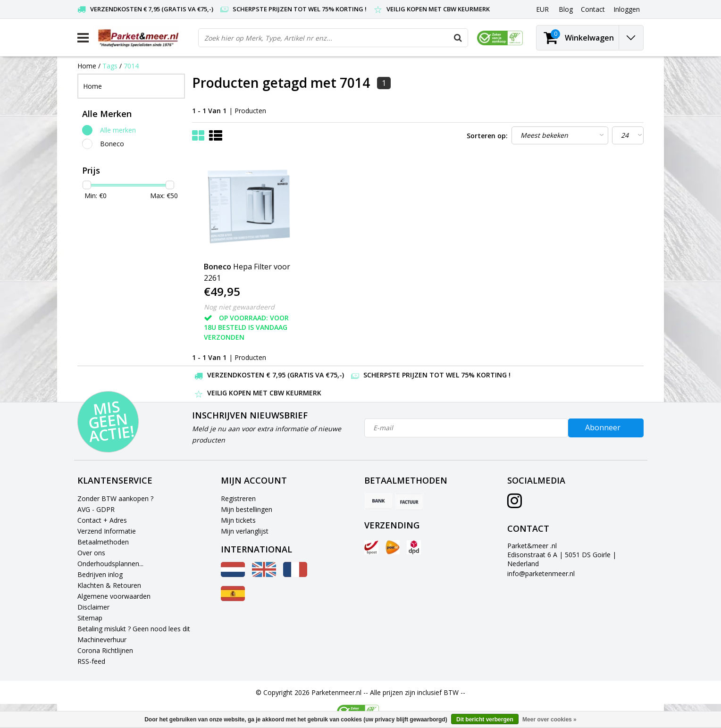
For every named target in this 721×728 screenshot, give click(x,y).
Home (87, 66)
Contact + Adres (102, 520)
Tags (110, 66)
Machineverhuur (102, 640)
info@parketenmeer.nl (541, 573)
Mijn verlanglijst (245, 531)
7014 (131, 66)
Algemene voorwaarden (114, 596)
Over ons (91, 553)
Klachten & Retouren (109, 585)
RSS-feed (91, 661)
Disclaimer (93, 607)
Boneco (112, 144)
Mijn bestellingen (247, 509)
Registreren (238, 498)
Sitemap (90, 618)
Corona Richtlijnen (105, 650)
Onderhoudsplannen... (110, 564)
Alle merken (118, 130)
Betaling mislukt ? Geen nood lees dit (134, 629)
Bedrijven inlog (100, 574)
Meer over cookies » (549, 720)
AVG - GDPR (96, 509)
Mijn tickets (238, 520)
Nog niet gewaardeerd (239, 307)
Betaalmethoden (103, 542)
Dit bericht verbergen (485, 720)
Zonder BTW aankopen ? (115, 498)
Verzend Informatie (107, 531)
